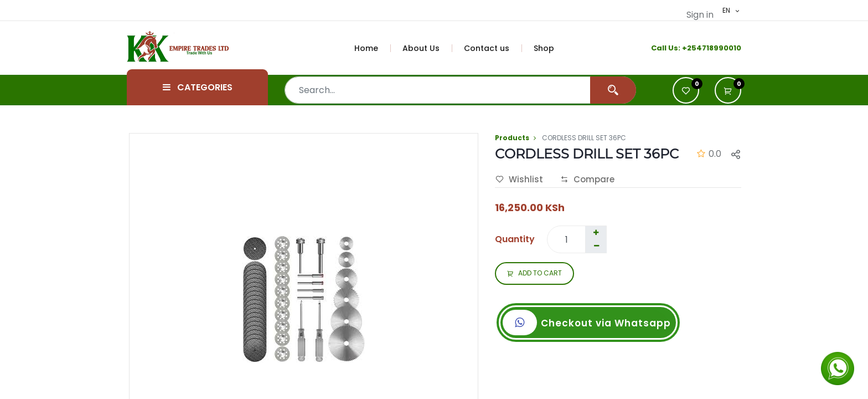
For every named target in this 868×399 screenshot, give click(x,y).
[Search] (613, 90)
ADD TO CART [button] (534, 274)
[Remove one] (596, 246)
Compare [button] (587, 180)
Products (512, 138)
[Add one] (596, 233)
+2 (687, 48)
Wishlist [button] (519, 180)
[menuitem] (373, 48)
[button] (728, 90)
